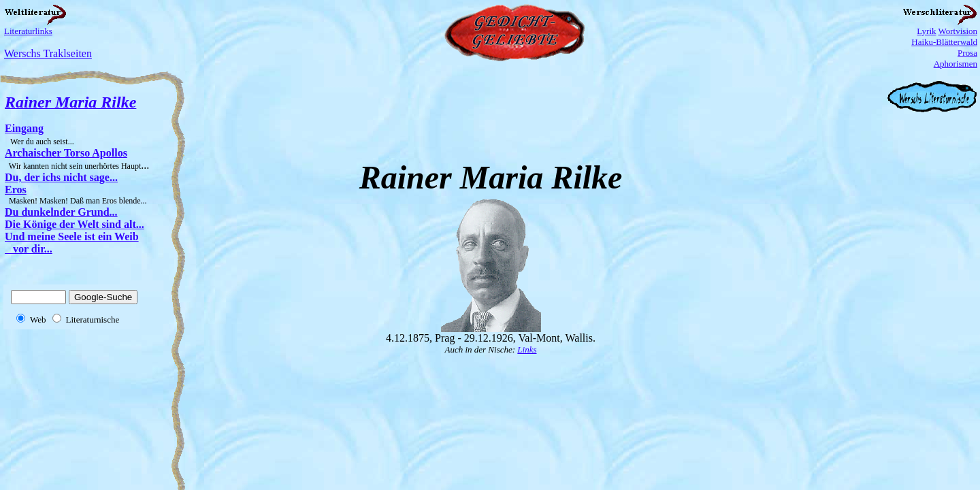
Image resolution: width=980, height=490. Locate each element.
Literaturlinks (28, 31)
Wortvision (958, 31)
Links (527, 349)
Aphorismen (955, 64)
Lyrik (926, 31)
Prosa (967, 53)
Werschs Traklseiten (48, 53)
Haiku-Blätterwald (944, 42)
